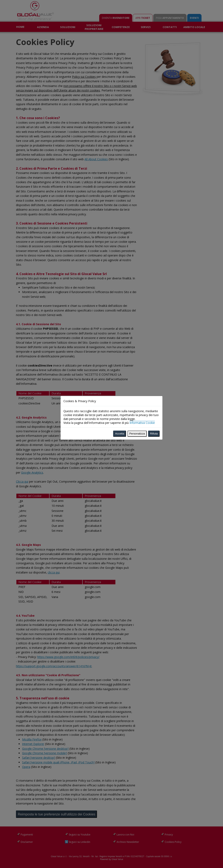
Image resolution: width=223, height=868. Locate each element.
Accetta (119, 235)
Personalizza (137, 235)
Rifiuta (154, 235)
